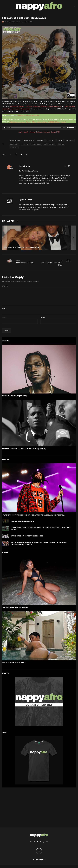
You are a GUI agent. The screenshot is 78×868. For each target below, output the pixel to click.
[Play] (5, 128)
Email (4, 320)
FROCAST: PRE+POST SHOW (29, 115)
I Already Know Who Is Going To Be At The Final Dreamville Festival (33, 518)
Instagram (40, 132)
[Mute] (68, 128)
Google (53, 132)
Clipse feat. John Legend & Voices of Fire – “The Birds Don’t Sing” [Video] (40, 532)
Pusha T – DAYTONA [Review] (15, 399)
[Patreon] (37, 845)
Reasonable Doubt (50, 144)
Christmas (41, 141)
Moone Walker (15, 144)
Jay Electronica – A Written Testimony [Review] (24, 452)
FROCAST (60, 141)
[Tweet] (16, 154)
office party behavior (54, 106)
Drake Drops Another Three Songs (27, 541)
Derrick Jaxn (51, 141)
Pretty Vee (25, 144)
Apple (20, 132)
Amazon (47, 132)
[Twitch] (47, 845)
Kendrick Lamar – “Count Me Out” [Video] (52, 262)
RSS (58, 132)
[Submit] (22, 154)
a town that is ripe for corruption (35, 106)
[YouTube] (41, 845)
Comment (5, 286)
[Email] (27, 154)
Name (4, 312)
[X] (31, 845)
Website (43, 320)
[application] (39, 128)
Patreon (32, 132)
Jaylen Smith (70, 141)
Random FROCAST (37, 144)
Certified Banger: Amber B (14, 666)
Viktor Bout (14, 148)
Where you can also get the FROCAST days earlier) (48, 122)
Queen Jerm (16, 22)
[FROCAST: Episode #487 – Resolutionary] (39, 238)
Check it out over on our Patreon (20, 122)
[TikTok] (44, 845)
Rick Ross (61, 144)
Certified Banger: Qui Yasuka (26, 261)
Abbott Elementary (16, 141)
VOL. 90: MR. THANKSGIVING (22, 524)
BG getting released (17, 106)
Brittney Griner (29, 141)
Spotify (26, 132)
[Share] (11, 154)
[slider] (36, 128)
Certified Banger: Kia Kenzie (15, 611)
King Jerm (8, 22)
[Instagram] (34, 845)
